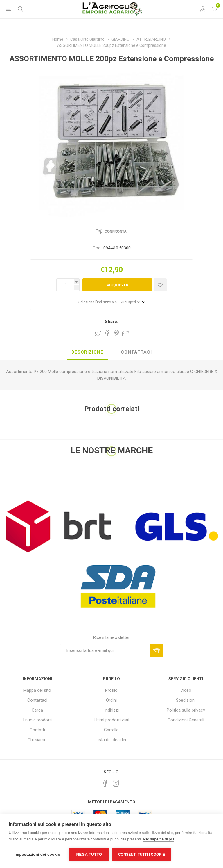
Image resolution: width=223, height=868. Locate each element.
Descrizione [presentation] (87, 352)
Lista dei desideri (111, 740)
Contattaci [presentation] (136, 352)
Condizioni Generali (186, 720)
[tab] (87, 352)
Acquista (117, 285)
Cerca (37, 710)
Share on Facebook (107, 333)
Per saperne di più (159, 839)
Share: (111, 322)
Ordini (111, 700)
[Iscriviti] (105, 651)
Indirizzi (111, 710)
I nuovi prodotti (37, 720)
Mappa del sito (37, 690)
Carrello (111, 730)
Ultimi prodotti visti (111, 720)
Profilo (111, 690)
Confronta (116, 231)
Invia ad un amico (125, 333)
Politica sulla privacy (186, 710)
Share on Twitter (98, 333)
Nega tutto (89, 854)
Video (186, 690)
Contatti (37, 730)
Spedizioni (186, 700)
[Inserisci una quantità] (65, 285)
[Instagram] (116, 783)
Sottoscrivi (156, 651)
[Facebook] (105, 783)
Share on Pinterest (116, 333)
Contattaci (37, 700)
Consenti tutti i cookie (142, 855)
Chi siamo (37, 740)
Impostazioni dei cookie (37, 854)
